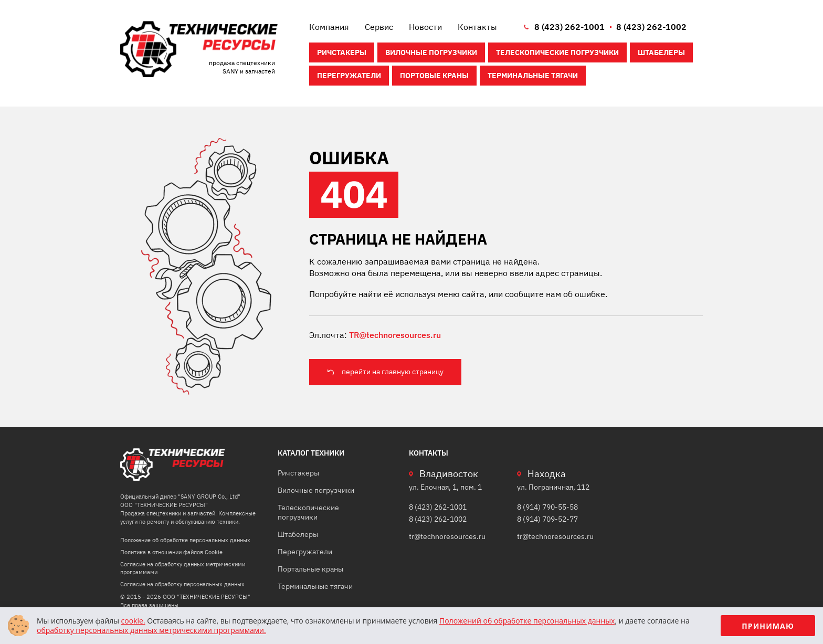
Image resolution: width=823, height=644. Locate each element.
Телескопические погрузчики (557, 52)
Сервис (379, 27)
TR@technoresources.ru (395, 335)
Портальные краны (310, 569)
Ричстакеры (342, 52)
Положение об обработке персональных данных (185, 540)
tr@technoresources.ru (447, 536)
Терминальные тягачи (533, 76)
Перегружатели (349, 76)
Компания (329, 27)
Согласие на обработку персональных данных (182, 584)
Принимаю (768, 626)
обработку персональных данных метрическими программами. (151, 630)
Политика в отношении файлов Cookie (171, 552)
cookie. (133, 621)
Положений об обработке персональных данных (527, 621)
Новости (425, 27)
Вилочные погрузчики (431, 52)
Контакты (477, 27)
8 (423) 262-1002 (651, 27)
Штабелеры (661, 52)
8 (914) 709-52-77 (547, 519)
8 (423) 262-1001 (569, 27)
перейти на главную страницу (393, 372)
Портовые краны (434, 76)
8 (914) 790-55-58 (547, 507)
